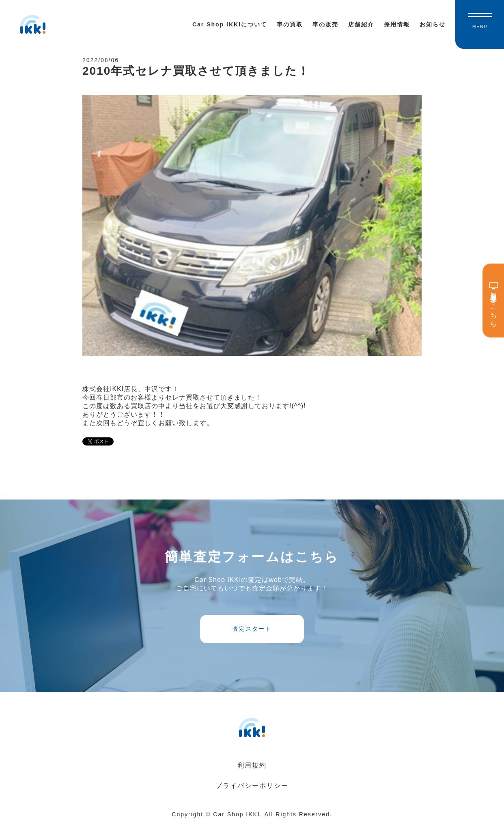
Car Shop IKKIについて (230, 24)
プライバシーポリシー (252, 786)
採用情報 (397, 24)
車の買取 (290, 24)
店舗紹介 (361, 24)
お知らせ (433, 24)
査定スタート (252, 629)
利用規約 (252, 765)
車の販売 (325, 24)
